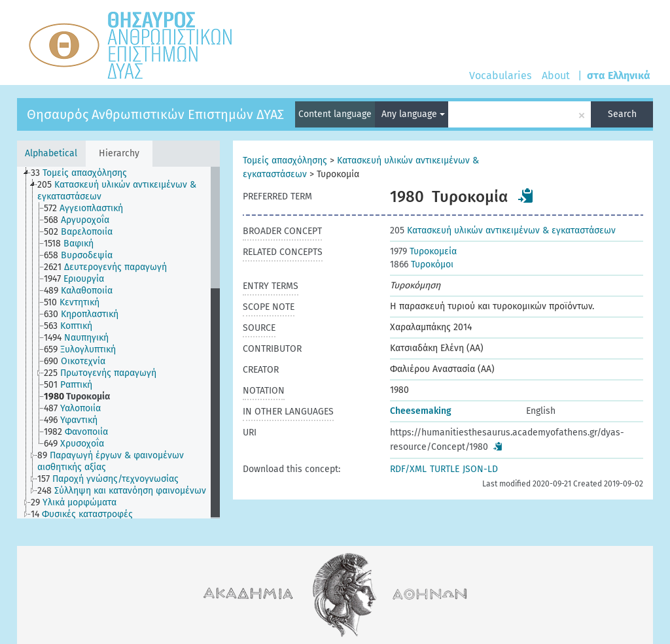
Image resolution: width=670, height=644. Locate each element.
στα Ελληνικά (619, 76)
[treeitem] (84, 173)
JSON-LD (480, 469)
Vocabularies (500, 76)
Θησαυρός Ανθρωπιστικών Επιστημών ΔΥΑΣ (155, 114)
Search (622, 114)
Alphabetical (51, 153)
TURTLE (445, 469)
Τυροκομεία (423, 251)
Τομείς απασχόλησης (285, 161)
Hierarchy (119, 153)
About (556, 76)
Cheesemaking (421, 411)
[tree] (118, 343)
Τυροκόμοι (422, 264)
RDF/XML (408, 469)
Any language (413, 114)
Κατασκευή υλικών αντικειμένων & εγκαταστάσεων (503, 230)
